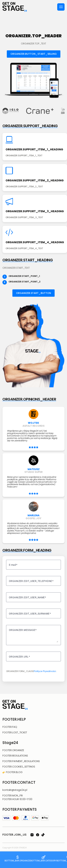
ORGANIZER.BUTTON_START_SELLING (34, 54)
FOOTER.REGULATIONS (15, 756)
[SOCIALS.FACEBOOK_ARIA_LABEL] (38, 835)
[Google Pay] (35, 818)
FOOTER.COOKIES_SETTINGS (19, 767)
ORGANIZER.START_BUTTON (33, 293)
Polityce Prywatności (45, 671)
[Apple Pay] (45, 818)
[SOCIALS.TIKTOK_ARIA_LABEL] (43, 835)
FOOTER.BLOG (14, 772)
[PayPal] (26, 818)
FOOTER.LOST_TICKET (15, 732)
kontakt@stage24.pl (15, 790)
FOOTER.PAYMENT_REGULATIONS (21, 761)
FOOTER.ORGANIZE (13, 750)
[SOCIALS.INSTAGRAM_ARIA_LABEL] (32, 835)
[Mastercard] (16, 818)
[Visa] (6, 818)
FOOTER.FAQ (10, 727)
